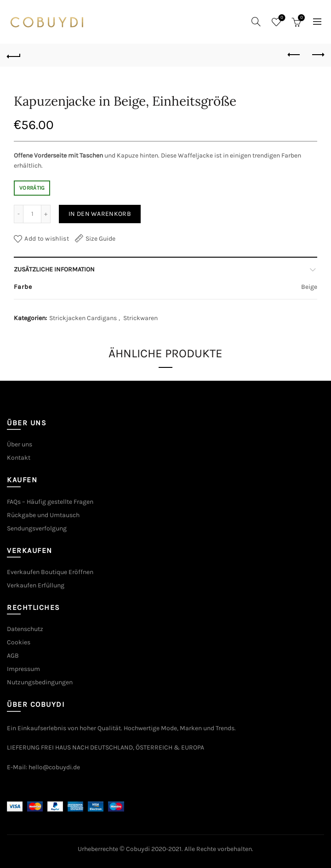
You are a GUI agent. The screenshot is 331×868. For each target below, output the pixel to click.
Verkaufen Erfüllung (36, 585)
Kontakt (19, 458)
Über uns (20, 444)
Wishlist (281, 18)
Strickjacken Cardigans (83, 318)
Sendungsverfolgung (37, 528)
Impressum (23, 669)
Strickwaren (140, 318)
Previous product (294, 55)
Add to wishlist (47, 239)
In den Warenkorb (100, 214)
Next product (317, 55)
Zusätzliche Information (54, 269)
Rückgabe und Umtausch (43, 515)
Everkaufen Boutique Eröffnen (50, 572)
